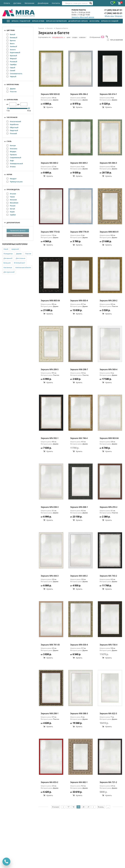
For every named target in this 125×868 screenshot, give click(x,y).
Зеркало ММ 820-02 (50, 94)
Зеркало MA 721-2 (108, 782)
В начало (56, 807)
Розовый (12, 62)
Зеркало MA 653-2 (49, 782)
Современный (14, 157)
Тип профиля (12, 117)
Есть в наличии (115, 40)
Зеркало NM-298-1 (50, 714)
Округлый (12, 130)
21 (89, 807)
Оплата (7, 3)
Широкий (15, 249)
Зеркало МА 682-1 (79, 782)
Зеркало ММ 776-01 (80, 232)
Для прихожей (9, 272)
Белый (11, 34)
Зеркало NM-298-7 (79, 369)
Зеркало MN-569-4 (108, 369)
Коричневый (13, 52)
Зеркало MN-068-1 (79, 507)
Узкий (6, 249)
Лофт (10, 161)
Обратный (12, 127)
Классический (14, 121)
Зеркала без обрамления (56, 21)
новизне (82, 37)
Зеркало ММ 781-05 (50, 645)
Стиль (9, 141)
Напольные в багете (23, 267)
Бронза (11, 40)
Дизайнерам (43, 3)
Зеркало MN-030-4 (79, 645)
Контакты (56, 3)
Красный (12, 56)
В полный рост (20, 263)
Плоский (12, 133)
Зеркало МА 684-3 (108, 163)
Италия (11, 194)
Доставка (17, 3)
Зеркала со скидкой (110, 21)
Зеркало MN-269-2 (108, 301)
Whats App (109, 16)
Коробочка (13, 124)
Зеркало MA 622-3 (108, 714)
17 (68, 807)
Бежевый (12, 38)
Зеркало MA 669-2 (79, 163)
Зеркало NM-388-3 (79, 714)
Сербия (11, 215)
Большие (7, 263)
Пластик (12, 92)
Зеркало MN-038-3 (50, 507)
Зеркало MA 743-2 (108, 576)
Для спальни (21, 258)
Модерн (11, 151)
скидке (75, 37)
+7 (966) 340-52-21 (113, 13)
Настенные (8, 267)
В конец (101, 807)
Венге (10, 44)
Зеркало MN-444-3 (50, 576)
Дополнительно (13, 223)
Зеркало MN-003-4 (79, 301)
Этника (11, 167)
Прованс (12, 155)
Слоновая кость (14, 74)
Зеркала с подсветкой (21, 21)
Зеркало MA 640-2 (79, 576)
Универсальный (15, 164)
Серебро (12, 64)
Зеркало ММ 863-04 (109, 438)
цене (68, 37)
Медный (12, 58)
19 (78, 807)
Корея (11, 212)
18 (73, 807)
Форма (9, 174)
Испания (12, 200)
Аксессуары (94, 21)
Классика (12, 149)
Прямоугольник (15, 182)
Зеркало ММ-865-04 (50, 301)
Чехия (11, 197)
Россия (11, 206)
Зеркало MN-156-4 (108, 645)
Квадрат (12, 179)
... (108, 807)
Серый (11, 68)
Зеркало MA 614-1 (108, 94)
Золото (11, 50)
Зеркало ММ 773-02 (50, 232)
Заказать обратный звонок (83, 17)
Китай (11, 209)
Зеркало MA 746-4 (79, 438)
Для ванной (8, 258)
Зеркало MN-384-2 (79, 94)
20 (83, 807)
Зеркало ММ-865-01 (109, 232)
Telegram (118, 16)
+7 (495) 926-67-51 (113, 10)
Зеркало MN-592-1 (50, 438)
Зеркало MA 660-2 (49, 163)
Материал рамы (13, 85)
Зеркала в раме (38, 21)
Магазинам (29, 3)
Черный (11, 76)
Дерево (11, 89)
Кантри (11, 145)
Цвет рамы (11, 30)
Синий (11, 70)
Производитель (13, 190)
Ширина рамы (12, 100)
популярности (58, 37)
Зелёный (12, 46)
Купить (48, 107)
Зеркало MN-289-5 (50, 369)
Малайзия (12, 203)
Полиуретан (8, 254)
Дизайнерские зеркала (78, 21)
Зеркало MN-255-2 (108, 507)
